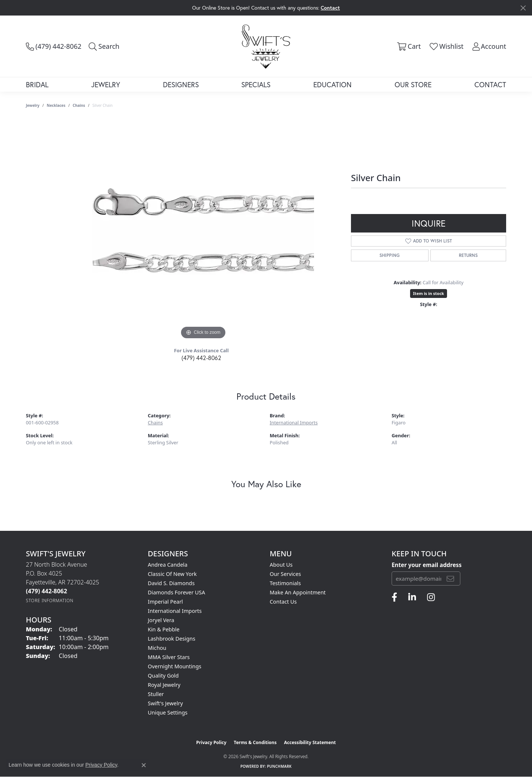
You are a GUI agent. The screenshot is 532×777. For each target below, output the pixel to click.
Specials (256, 84)
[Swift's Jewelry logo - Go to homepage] (266, 46)
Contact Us (283, 602)
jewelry (33, 105)
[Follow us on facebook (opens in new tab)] (394, 597)
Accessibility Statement (310, 742)
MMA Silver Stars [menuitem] (169, 657)
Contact (490, 84)
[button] (104, 46)
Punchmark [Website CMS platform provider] (279, 766)
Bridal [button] (37, 84)
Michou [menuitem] (157, 648)
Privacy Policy (211, 742)
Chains (79, 105)
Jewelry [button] (106, 84)
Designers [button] (181, 84)
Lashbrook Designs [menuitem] (172, 639)
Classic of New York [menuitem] (172, 574)
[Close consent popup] (144, 765)
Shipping (390, 255)
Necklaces (56, 105)
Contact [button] (330, 8)
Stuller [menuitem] (156, 694)
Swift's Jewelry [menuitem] (165, 703)
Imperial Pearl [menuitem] (165, 602)
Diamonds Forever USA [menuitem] (176, 592)
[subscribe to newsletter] (450, 578)
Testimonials (285, 583)
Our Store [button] (413, 84)
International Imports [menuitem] (175, 611)
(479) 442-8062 (201, 358)
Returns (468, 255)
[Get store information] (50, 600)
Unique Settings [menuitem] (168, 712)
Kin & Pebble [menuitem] (164, 629)
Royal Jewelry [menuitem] (164, 685)
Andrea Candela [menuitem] (168, 565)
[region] (203, 230)
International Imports (294, 423)
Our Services (285, 574)
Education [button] (332, 84)
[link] (54, 46)
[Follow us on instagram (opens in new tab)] (431, 597)
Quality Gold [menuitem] (163, 676)
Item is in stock (429, 293)
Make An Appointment (298, 592)
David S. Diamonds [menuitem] (171, 583)
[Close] (523, 8)
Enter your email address (427, 565)
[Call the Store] (47, 591)
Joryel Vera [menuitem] (161, 620)
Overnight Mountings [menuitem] (175, 666)
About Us (281, 565)
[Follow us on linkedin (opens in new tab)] (412, 597)
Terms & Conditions (255, 742)
